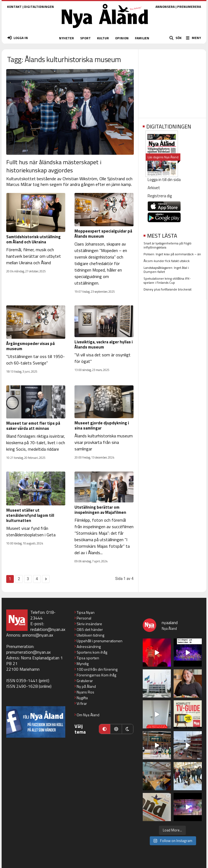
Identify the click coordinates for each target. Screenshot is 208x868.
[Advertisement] (172, 82)
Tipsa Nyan (86, 612)
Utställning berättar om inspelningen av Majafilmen (100, 510)
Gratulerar (85, 681)
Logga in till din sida (164, 180)
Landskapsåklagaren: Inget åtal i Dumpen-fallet (166, 270)
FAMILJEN (142, 38)
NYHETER (66, 38)
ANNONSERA (165, 7)
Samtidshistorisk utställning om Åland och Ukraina (33, 239)
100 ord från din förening (97, 669)
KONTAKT (14, 7)
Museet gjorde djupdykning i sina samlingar (102, 425)
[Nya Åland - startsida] (105, 30)
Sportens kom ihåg (92, 652)
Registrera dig (160, 196)
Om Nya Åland (88, 715)
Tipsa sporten (88, 658)
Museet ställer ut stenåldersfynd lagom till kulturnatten (30, 515)
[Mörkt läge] (128, 729)
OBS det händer (90, 629)
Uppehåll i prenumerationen (100, 641)
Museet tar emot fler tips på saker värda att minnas (33, 426)
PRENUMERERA (189, 7)
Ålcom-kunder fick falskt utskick (167, 261)
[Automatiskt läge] (105, 729)
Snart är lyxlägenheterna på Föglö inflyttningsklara (168, 245)
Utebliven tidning (90, 635)
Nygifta (82, 698)
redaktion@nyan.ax (48, 629)
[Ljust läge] (116, 729)
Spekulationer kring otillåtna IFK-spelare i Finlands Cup (167, 280)
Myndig (83, 664)
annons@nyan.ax (38, 635)
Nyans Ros (85, 692)
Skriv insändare (89, 624)
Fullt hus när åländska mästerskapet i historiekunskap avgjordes (54, 166)
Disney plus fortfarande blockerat (168, 289)
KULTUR (103, 38)
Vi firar (82, 703)
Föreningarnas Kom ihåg (96, 675)
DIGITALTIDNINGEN (39, 7)
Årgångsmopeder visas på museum (30, 346)
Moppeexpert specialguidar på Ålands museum (103, 234)
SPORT (85, 38)
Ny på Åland (86, 686)
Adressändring (89, 646)
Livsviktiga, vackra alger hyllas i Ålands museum (104, 344)
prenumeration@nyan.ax (28, 652)
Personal (84, 618)
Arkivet (154, 188)
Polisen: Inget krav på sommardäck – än (172, 254)
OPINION (122, 38)
